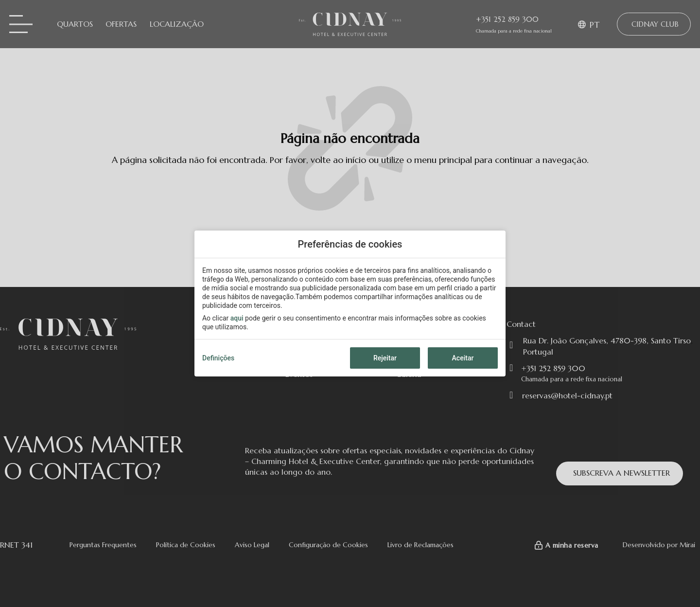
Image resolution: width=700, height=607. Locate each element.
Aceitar (463, 358)
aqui (237, 318)
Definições (218, 358)
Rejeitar (385, 358)
